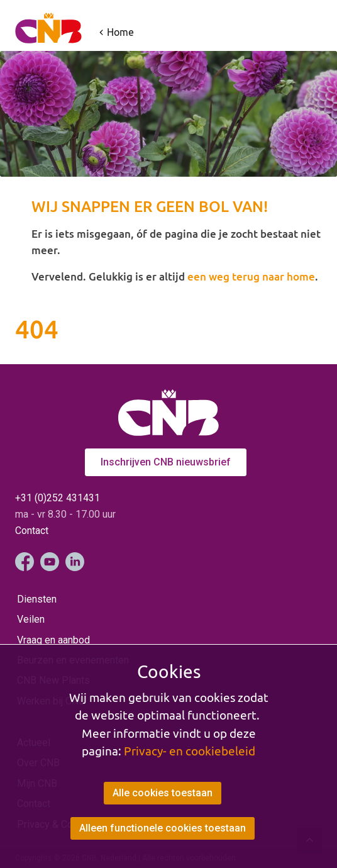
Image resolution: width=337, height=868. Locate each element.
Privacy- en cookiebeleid (190, 751)
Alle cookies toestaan (163, 793)
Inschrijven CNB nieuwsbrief (166, 462)
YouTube (50, 562)
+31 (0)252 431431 (58, 498)
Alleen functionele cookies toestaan (163, 828)
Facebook (25, 562)
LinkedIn (75, 562)
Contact (32, 531)
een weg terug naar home (251, 276)
